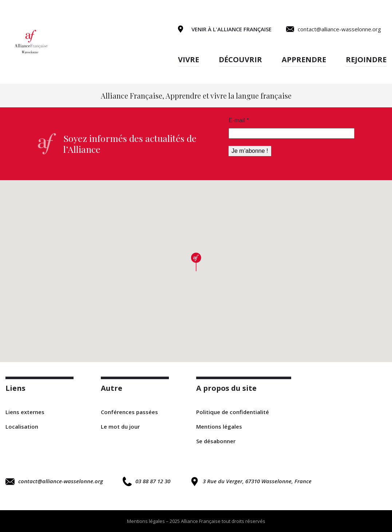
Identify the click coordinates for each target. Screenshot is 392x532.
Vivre (189, 59)
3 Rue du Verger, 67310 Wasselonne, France (251, 482)
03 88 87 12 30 (146, 481)
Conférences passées (129, 412)
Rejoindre (366, 59)
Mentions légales (219, 426)
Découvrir (240, 59)
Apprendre (304, 59)
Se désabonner (216, 441)
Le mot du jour (120, 426)
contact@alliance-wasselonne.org (54, 482)
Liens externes (25, 412)
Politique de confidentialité (233, 412)
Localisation (22, 426)
